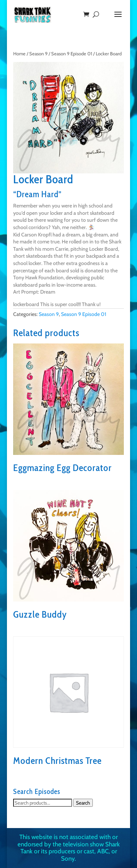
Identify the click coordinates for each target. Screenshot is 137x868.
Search (83, 803)
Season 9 (38, 54)
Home (19, 54)
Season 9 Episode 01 (72, 54)
